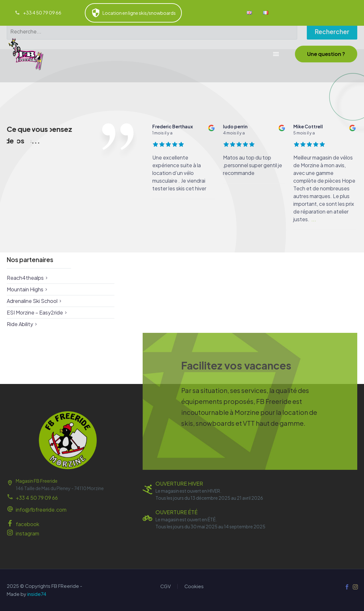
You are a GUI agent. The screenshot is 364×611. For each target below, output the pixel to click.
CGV (166, 586)
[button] (326, 54)
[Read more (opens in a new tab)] (38, 13)
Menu (276, 54)
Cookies (194, 586)
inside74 (37, 594)
